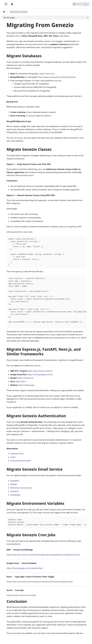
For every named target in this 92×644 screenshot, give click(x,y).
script (23, 126)
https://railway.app (26, 385)
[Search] (81, 4)
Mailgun (14, 484)
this (80, 172)
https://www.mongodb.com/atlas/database (57, 77)
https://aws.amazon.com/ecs (40, 371)
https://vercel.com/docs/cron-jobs (21, 595)
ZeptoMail (15, 481)
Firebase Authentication (21, 461)
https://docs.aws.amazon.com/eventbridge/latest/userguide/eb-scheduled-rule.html (43, 555)
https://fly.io (21, 381)
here (17, 440)
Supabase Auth (17, 454)
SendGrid (14, 491)
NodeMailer (15, 495)
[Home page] (4, 12)
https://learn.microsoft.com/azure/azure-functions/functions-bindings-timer (40, 582)
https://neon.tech (47, 74)
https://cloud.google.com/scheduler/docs (25, 568)
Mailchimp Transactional (21, 488)
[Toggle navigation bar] (6, 4)
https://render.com (26, 378)
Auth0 (13, 457)
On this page (9, 18)
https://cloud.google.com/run (40, 374)
